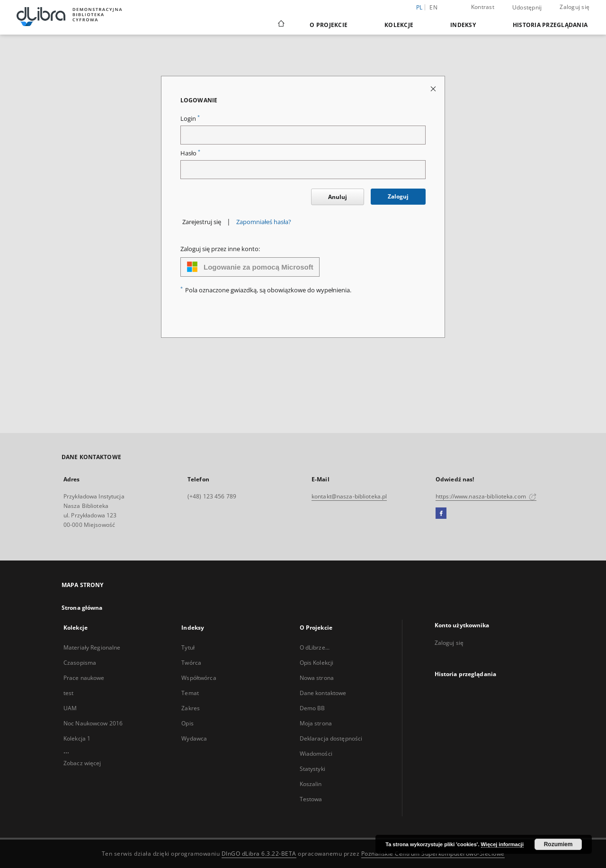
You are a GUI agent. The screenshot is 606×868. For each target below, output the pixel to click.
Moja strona (316, 723)
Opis (187, 723)
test (68, 693)
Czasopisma (80, 663)
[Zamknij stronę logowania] (434, 88)
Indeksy (463, 25)
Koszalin (311, 784)
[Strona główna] (281, 25)
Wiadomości (316, 754)
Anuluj (338, 197)
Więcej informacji (502, 844)
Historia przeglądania (550, 25)
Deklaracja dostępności (331, 738)
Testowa (311, 799)
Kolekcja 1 (77, 738)
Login (190, 119)
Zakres (191, 708)
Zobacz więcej (82, 763)
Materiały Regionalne (92, 647)
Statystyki (312, 769)
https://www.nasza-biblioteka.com (486, 496)
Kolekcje (399, 25)
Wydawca (194, 738)
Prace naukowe (84, 678)
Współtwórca (199, 678)
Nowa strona (317, 678)
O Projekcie (329, 25)
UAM (70, 708)
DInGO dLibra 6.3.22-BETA (259, 854)
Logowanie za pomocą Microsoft (250, 267)
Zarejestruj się (202, 222)
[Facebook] (441, 514)
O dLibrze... (315, 647)
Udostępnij (527, 8)
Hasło (190, 153)
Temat (190, 693)
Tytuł (188, 647)
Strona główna (82, 608)
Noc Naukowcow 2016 (93, 723)
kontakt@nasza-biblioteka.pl (349, 496)
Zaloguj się (575, 7)
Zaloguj (398, 196)
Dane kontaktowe (323, 693)
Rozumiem (558, 844)
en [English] (433, 7)
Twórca (191, 663)
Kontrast (483, 7)
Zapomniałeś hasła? (264, 222)
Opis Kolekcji (317, 663)
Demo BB (312, 708)
